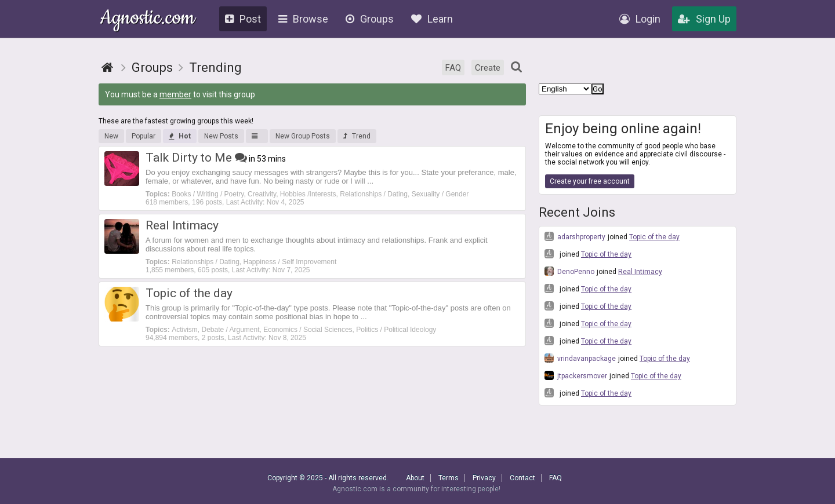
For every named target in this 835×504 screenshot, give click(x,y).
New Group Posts (303, 136)
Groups (370, 19)
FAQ (453, 68)
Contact (522, 478)
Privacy (484, 478)
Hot (180, 136)
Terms (449, 478)
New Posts (221, 136)
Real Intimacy (640, 272)
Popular (144, 136)
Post (243, 19)
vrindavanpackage (580, 358)
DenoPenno (569, 271)
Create (488, 68)
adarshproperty (575, 236)
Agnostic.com (148, 19)
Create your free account (590, 181)
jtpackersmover (576, 375)
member (175, 94)
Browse (303, 19)
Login (640, 19)
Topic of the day (654, 237)
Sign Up (704, 19)
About (415, 478)
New (111, 136)
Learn (432, 19)
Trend (357, 136)
